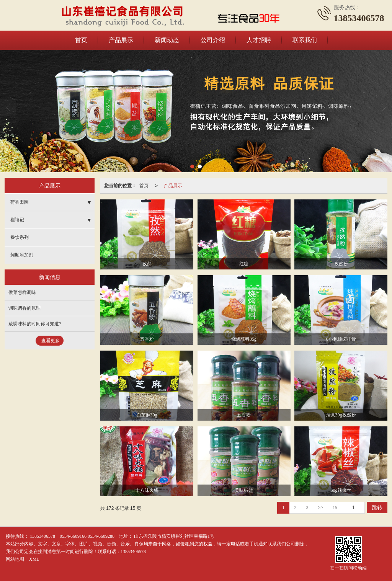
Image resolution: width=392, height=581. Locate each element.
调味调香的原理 (24, 308)
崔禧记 (17, 220)
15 (335, 508)
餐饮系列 (20, 237)
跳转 (377, 508)
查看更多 (51, 341)
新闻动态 (167, 40)
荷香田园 (20, 202)
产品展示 (121, 40)
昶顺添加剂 (22, 255)
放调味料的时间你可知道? (35, 324)
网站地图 (15, 559)
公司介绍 (213, 40)
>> (320, 508)
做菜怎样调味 (22, 292)
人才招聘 (259, 40)
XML (34, 559)
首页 (81, 40)
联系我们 (305, 40)
